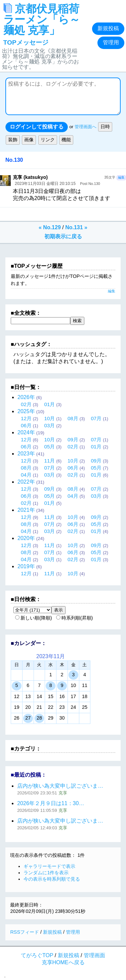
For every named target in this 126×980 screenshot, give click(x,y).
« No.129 (50, 227)
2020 (26, 538)
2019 (26, 566)
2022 (26, 482)
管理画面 (94, 955)
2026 (26, 397)
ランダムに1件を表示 (46, 873)
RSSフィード (25, 932)
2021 (26, 510)
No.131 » (76, 227)
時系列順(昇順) (75, 618)
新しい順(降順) (34, 618)
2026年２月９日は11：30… (51, 803)
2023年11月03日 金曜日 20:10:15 (45, 184)
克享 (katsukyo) (30, 177)
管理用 (111, 42)
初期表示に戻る (63, 236)
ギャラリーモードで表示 (49, 866)
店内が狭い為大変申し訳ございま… (60, 786)
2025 (26, 411)
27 (28, 718)
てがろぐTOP (37, 955)
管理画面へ (86, 127)
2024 (26, 432)
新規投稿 (108, 28)
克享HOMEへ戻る (63, 962)
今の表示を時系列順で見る (52, 879)
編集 (121, 177)
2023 (26, 454)
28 (39, 718)
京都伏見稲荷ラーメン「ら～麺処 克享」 (42, 24)
